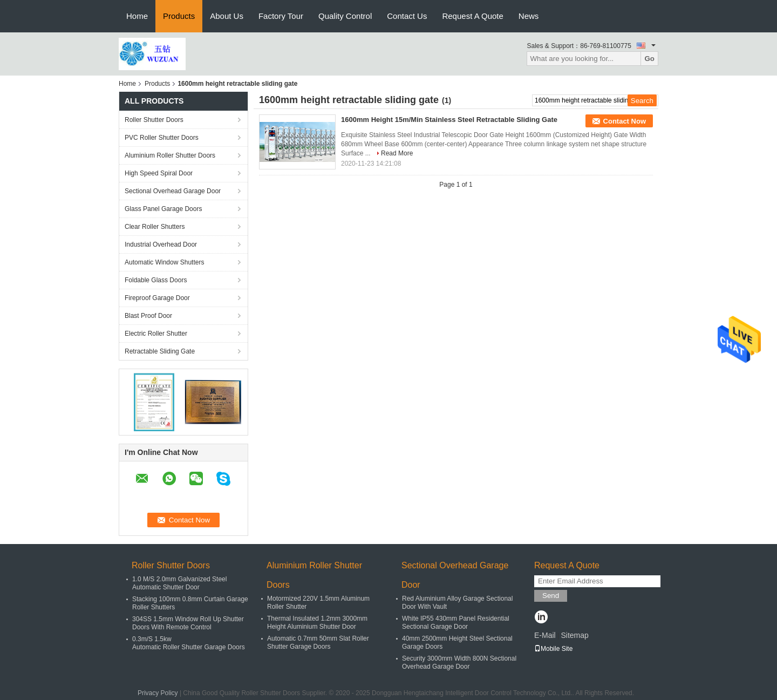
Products (179, 16)
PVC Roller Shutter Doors (162, 138)
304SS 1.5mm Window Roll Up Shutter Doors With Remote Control (188, 623)
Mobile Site (553, 649)
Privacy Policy (158, 693)
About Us (227, 16)
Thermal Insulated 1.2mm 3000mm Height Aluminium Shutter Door (317, 623)
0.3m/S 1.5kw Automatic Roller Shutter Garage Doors (189, 643)
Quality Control (345, 16)
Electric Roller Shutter (156, 334)
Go (649, 59)
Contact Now (625, 121)
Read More (397, 153)
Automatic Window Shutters (164, 262)
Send (551, 596)
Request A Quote (472, 16)
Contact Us (407, 16)
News (529, 16)
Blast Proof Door (148, 316)
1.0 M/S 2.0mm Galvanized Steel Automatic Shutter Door (179, 583)
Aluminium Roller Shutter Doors (170, 155)
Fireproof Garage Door (157, 298)
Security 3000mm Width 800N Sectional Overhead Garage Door (459, 662)
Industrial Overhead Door (161, 244)
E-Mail (545, 635)
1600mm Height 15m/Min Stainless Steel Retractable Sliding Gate (449, 120)
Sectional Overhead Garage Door (173, 191)
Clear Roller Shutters (155, 227)
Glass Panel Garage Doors (163, 209)
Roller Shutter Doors (154, 120)
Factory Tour (281, 16)
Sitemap (574, 635)
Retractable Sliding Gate (160, 351)
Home (137, 16)
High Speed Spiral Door (159, 173)
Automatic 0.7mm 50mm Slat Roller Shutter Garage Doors (318, 643)
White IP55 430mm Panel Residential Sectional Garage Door (456, 623)
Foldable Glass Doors (156, 280)
